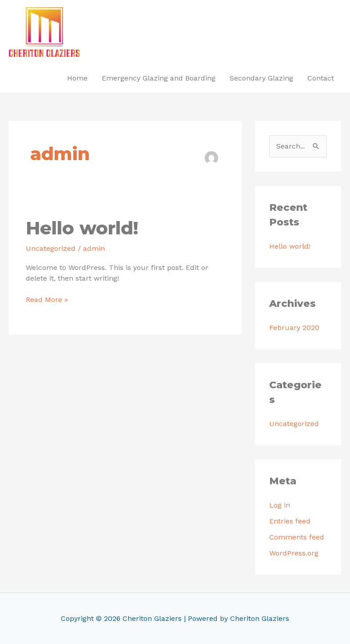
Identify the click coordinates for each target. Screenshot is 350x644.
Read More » (47, 299)
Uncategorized (51, 248)
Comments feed (297, 537)
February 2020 (294, 328)
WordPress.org (294, 553)
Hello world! (82, 228)
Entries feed (290, 521)
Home (77, 78)
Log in (280, 505)
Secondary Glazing (261, 78)
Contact (321, 78)
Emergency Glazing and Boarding (159, 78)
